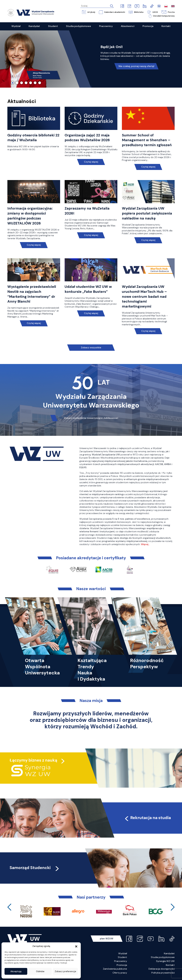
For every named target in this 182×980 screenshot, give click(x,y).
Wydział (123, 953)
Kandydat (169, 953)
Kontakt (170, 965)
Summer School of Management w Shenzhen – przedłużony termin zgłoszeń (147, 140)
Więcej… (145, 544)
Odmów (40, 971)
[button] (76, 946)
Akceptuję (16, 971)
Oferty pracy (120, 973)
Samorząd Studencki (35, 868)
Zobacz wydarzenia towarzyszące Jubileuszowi (91, 418)
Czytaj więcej (91, 162)
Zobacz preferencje (65, 971)
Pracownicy (121, 961)
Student (122, 957)
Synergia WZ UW (165, 961)
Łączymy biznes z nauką (33, 760)
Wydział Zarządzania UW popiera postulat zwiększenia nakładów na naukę (147, 213)
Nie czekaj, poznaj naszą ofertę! (136, 66)
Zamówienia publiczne (115, 969)
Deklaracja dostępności (162, 969)
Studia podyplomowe (163, 957)
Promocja (122, 965)
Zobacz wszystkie (91, 348)
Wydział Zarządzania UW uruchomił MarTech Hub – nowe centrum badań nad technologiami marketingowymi (144, 296)
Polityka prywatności (163, 973)
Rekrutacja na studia (147, 818)
